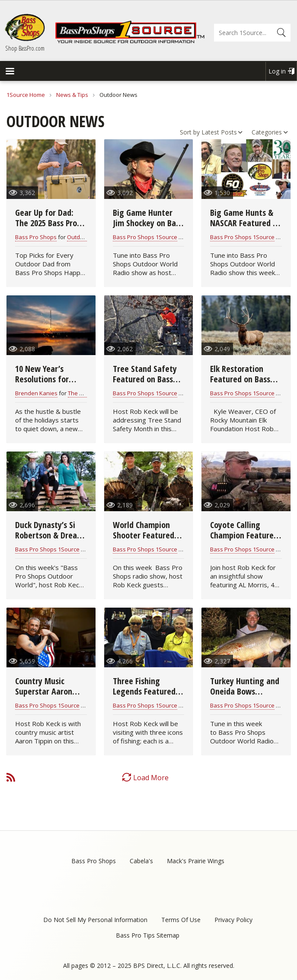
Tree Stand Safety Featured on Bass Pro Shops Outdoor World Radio (145, 384)
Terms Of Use (181, 920)
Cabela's (141, 861)
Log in (277, 71)
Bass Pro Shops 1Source (145, 237)
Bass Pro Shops (36, 237)
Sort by (190, 132)
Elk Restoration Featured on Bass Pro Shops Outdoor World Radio (243, 384)
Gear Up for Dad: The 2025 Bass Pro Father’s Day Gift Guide (46, 228)
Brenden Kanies (36, 393)
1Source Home (26, 95)
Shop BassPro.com (25, 48)
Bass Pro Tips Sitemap (148, 935)
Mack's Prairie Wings (196, 861)
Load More (151, 778)
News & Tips (72, 95)
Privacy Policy (233, 920)
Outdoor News (86, 237)
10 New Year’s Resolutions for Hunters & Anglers (47, 379)
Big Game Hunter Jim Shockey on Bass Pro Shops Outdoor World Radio (148, 228)
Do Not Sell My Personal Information (95, 920)
